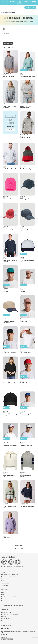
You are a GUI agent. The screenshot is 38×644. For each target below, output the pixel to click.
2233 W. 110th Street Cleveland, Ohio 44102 (8, 639)
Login (3, 593)
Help (3, 621)
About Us (4, 573)
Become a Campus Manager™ (9, 575)
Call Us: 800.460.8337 (7, 619)
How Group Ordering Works (9, 597)
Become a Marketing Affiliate (9, 577)
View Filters (8, 43)
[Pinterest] (5, 629)
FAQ (3, 595)
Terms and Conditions (7, 601)
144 (22, 548)
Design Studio (30, 7)
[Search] (19, 33)
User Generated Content (8, 603)
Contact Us (4, 617)
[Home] (8, 13)
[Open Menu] (36, 13)
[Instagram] (2, 629)
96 (19, 548)
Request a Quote (6, 612)
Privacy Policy (5, 599)
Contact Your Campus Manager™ (10, 615)
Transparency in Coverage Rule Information (13, 605)
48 (16, 548)
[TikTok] (8, 629)
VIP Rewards (5, 585)
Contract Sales (5, 583)
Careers (3, 579)
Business (4, 581)
